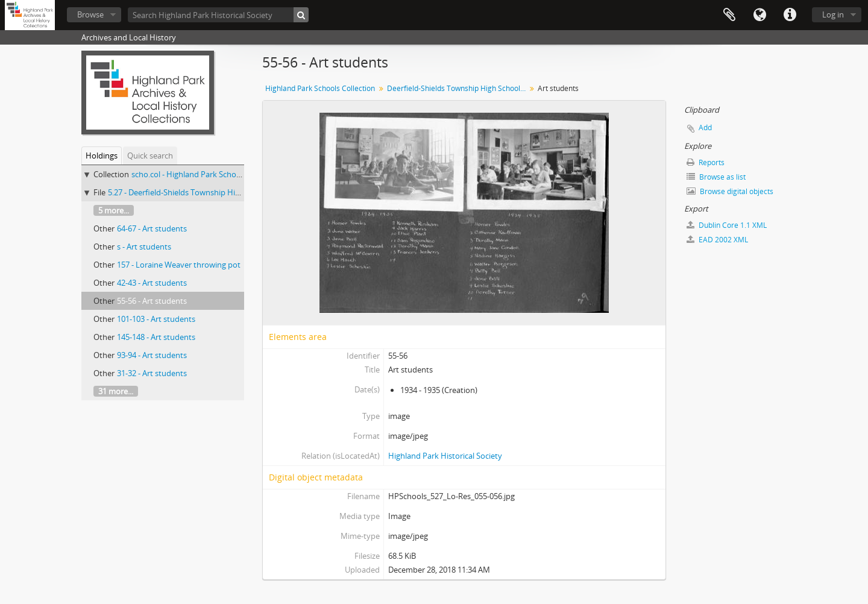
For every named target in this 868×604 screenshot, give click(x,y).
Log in (833, 14)
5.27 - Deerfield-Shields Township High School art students (212, 192)
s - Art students (144, 247)
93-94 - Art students (152, 355)
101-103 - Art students (156, 319)
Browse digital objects (730, 191)
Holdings (102, 156)
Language (759, 15)
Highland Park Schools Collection (320, 88)
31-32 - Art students (152, 373)
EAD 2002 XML (717, 240)
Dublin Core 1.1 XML (727, 225)
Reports (706, 162)
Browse (90, 14)
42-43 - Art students (152, 283)
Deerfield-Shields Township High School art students (458, 88)
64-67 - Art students (152, 228)
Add (705, 127)
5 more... (114, 210)
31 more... (116, 391)
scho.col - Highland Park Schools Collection (208, 174)
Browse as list (716, 177)
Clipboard (729, 15)
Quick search (150, 156)
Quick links (790, 15)
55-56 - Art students (152, 301)
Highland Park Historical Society (445, 456)
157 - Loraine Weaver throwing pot (179, 265)
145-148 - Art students (156, 337)
